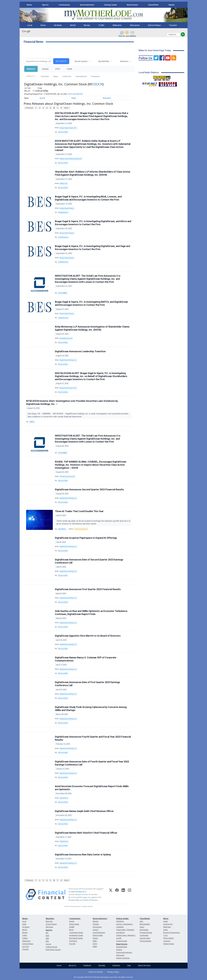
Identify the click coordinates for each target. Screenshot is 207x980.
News (29, 5)
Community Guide (76, 933)
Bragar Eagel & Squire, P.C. (68, 128)
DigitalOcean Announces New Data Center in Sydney (83, 855)
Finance (119, 950)
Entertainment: (100, 918)
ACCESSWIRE (63, 293)
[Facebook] (117, 895)
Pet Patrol (73, 941)
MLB (47, 936)
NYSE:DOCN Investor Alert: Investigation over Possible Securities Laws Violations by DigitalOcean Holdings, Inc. (72, 403)
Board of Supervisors (172, 933)
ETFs (58, 69)
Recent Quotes (81, 61)
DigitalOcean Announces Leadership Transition (80, 351)
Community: (75, 918)
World (73, 25)
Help (129, 966)
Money (87, 25)
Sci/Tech (26, 947)
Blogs (71, 930)
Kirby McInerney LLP (66, 338)
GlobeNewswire (63, 212)
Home (59, 966)
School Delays (154, 25)
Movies (96, 921)
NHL (47, 941)
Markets (31, 69)
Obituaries (135, 25)
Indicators (124, 61)
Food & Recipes (99, 933)
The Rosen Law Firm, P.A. (67, 477)
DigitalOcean (64, 798)
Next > (67, 108)
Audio (166, 921)
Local (30, 25)
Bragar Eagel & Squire (67, 208)
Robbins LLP (64, 183)
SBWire (32, 422)
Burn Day (49, 921)
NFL (47, 933)
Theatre (96, 924)
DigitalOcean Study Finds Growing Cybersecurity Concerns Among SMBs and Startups (91, 709)
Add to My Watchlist (75, 94)
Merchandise (145, 924)
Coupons (167, 941)
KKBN (95, 947)
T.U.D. (166, 935)
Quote (42, 98)
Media (172, 5)
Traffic (101, 25)
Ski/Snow (49, 927)
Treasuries (95, 76)
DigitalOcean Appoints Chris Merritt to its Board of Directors (88, 636)
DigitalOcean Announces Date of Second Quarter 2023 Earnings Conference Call (89, 561)
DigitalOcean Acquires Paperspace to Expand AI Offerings (86, 538)
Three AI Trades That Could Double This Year (79, 511)
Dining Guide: (123, 918)
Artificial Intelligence (81, 529)
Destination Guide (76, 935)
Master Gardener (123, 958)
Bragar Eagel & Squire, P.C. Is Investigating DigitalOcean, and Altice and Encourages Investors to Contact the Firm (93, 223)
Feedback (87, 966)
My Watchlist (104, 61)
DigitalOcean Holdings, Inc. (68, 498)
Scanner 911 (168, 924)
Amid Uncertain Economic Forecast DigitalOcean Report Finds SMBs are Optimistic (92, 788)
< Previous (29, 108)
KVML (95, 941)
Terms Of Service (90, 900)
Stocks (45, 69)
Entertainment (87, 5)
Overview (45, 76)
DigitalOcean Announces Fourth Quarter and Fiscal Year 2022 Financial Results (93, 738)
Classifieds (153, 5)
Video (166, 930)
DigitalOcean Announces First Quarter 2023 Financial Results (88, 589)
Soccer (48, 944)
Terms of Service (96, 972)
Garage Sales (145, 938)
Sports (45, 5)
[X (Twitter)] (111, 895)
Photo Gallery (169, 938)
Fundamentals (122, 947)
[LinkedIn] (123, 895)
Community (64, 5)
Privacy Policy (74, 900)
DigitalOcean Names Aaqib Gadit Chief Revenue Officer (84, 811)
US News (58, 25)
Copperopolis (122, 941)
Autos (142, 927)
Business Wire (63, 132)
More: (166, 918)
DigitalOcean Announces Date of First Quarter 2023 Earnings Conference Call (87, 684)
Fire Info (72, 944)
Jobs (141, 921)
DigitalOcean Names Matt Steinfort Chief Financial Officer (86, 833)
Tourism (173, 25)
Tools (69, 69)
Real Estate (132, 5)
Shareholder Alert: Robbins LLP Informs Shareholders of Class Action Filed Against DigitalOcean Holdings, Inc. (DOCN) (93, 173)
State (43, 25)
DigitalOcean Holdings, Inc (68, 360)
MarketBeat (62, 529)
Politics (25, 938)
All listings (120, 921)
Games (96, 930)
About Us (72, 966)
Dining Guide (111, 5)
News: (25, 918)
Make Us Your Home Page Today (155, 50)
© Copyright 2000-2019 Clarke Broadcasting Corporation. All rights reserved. (103, 977)
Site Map (102, 966)
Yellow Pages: (169, 944)
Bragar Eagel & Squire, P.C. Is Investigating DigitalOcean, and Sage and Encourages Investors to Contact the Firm (92, 248)
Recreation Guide (76, 938)
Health (72, 927)
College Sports (52, 947)
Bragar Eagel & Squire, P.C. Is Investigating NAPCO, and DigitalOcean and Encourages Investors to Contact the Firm (91, 303)
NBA (47, 938)
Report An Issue (144, 966)
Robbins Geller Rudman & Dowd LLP (71, 159)
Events (72, 921)
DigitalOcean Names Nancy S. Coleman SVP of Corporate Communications (86, 659)
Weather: (50, 918)
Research (107, 98)
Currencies (67, 76)
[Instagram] (129, 895)
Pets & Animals (145, 941)
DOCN (98, 84)
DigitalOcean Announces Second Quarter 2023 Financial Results (89, 490)
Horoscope (97, 927)
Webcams (117, 25)
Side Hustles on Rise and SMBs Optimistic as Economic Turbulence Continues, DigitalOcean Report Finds (91, 613)
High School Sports (53, 950)
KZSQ (95, 944)
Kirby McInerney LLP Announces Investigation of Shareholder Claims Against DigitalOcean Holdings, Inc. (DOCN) (92, 328)
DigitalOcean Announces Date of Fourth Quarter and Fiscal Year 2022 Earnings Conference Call (92, 763)
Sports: (49, 930)
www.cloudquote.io (79, 892)
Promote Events (146, 933)
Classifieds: (145, 918)
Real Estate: (122, 944)
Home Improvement (124, 952)
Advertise (116, 966)
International (81, 76)
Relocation (120, 955)
